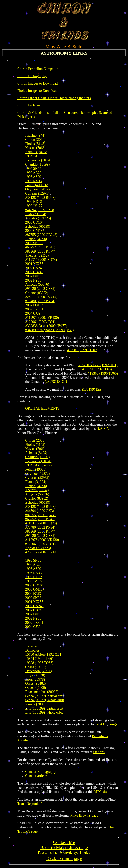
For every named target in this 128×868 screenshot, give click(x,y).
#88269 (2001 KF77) (40, 251)
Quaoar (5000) (36, 688)
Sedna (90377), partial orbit (45, 696)
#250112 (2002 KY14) (41, 297)
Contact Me (64, 842)
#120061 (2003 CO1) (40, 322)
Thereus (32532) (37, 255)
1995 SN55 (33, 169)
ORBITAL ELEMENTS (42, 408)
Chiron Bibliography (32, 76)
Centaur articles (36, 776)
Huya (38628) (35, 675)
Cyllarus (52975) (37, 193)
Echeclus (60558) (38, 227)
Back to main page (64, 858)
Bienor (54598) (36, 239)
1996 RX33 (33, 181)
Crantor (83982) (37, 293)
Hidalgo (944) (35, 135)
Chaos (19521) (36, 667)
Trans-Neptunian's (30, 804)
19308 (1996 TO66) (39, 663)
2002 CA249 (34, 268)
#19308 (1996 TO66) (103, 373)
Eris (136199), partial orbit (44, 708)
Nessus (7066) (35, 148)
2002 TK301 (34, 309)
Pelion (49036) (36, 469)
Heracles (31, 646)
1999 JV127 (34, 206)
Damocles (32, 650)
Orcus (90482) (35, 683)
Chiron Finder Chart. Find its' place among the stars (54, 98)
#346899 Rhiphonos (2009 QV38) (50, 330)
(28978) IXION (56, 382)
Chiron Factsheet (29, 105)
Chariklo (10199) (37, 164)
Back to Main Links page (64, 847)
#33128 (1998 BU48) (40, 198)
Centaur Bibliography (41, 772)
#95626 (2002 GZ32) (40, 289)
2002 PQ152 (34, 305)
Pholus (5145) (35, 144)
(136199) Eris (92, 389)
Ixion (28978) (35, 679)
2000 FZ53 (33, 594)
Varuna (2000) (35, 704)
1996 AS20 (33, 177)
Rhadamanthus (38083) (42, 692)
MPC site (101, 792)
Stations (99, 752)
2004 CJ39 (33, 313)
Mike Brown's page (84, 815)
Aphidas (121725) (38, 218)
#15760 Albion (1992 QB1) (98, 365)
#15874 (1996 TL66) (97, 369)
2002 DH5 (33, 276)
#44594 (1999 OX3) (40, 210)
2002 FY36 (33, 280)
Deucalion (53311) (38, 671)
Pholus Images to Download (37, 91)
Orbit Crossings (106, 724)
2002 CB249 (34, 272)
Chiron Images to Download (37, 83)
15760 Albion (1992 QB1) (44, 654)
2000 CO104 (34, 222)
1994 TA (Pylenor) (38, 465)
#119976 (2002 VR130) (42, 318)
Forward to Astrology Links (64, 853)
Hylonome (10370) (39, 160)
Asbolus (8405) (36, 152)
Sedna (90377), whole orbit (45, 700)
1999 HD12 (34, 202)
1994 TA (31, 156)
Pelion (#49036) (37, 185)
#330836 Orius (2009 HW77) (46, 326)
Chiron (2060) (35, 140)
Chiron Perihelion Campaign (38, 69)
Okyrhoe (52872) (37, 189)
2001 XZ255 (34, 264)
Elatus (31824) (36, 214)
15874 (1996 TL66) (39, 659)
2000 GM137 (35, 231)
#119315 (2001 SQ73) (41, 260)
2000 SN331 (34, 243)
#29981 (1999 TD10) (82, 350)
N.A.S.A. (103, 429)
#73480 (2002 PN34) (40, 301)
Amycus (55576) (37, 284)
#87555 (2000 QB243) (41, 235)
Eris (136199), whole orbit (44, 712)
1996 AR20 (33, 173)
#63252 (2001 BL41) (40, 247)
